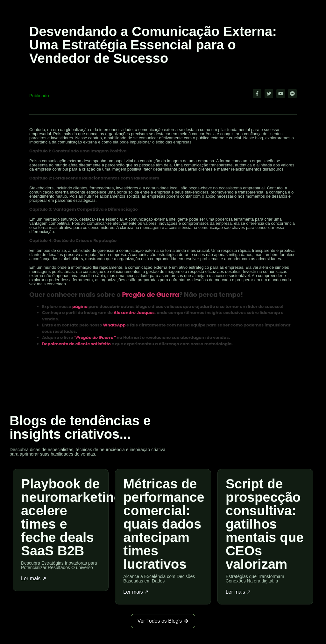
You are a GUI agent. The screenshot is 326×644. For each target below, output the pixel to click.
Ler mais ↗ (34, 579)
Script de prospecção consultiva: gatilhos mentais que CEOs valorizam (265, 524)
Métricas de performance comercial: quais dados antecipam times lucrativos (164, 524)
